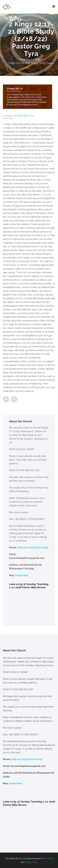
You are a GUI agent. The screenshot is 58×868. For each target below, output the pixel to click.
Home (22, 59)
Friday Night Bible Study (23, 116)
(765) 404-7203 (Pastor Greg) (33, 548)
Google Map (22, 575)
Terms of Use (47, 859)
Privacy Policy (31, 862)
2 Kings (36, 59)
